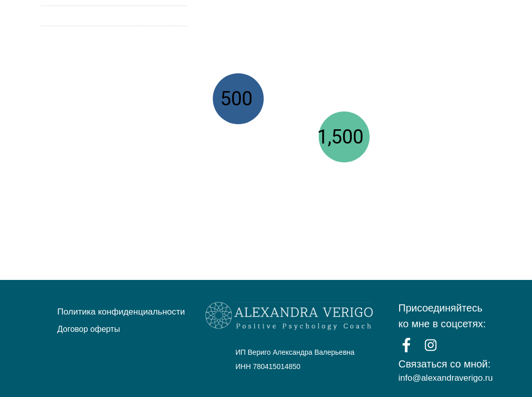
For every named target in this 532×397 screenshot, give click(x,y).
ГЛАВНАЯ (257, 21)
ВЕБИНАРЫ (315, 21)
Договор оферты (89, 329)
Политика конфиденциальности (121, 312)
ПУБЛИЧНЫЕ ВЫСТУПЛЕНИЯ (465, 21)
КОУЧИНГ (373, 21)
